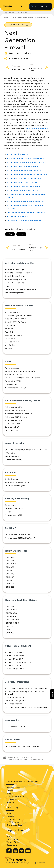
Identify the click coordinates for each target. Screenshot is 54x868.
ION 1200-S (10, 564)
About (9, 813)
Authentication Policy (18, 216)
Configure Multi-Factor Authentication (25, 162)
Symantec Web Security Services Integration (26, 707)
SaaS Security (12, 430)
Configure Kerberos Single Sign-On (24, 170)
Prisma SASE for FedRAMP (18, 534)
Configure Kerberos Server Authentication (27, 174)
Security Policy (12, 456)
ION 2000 (10, 567)
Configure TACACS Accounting (22, 182)
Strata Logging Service (15, 279)
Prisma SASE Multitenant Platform (21, 371)
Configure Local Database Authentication (27, 201)
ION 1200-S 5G (12, 623)
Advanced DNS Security (16, 417)
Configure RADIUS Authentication (23, 186)
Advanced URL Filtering (16, 410)
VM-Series (10, 345)
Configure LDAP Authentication (22, 190)
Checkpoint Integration (16, 697)
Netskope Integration (15, 704)
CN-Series (10, 325)
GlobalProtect (11, 479)
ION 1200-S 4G (12, 619)
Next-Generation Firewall (22, 18)
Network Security (15, 757)
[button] (52, 694)
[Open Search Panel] (22, 6)
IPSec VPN (10, 453)
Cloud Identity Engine (15, 276)
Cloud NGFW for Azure (16, 322)
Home (7, 18)
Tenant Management (15, 293)
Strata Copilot (41, 6)
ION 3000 (10, 570)
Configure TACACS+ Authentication (24, 178)
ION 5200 (10, 577)
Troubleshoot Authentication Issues (24, 220)
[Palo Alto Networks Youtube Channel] (28, 853)
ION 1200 (9, 560)
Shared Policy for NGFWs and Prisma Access (26, 450)
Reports (9, 512)
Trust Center (12, 839)
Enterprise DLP (12, 427)
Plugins (8, 348)
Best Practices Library (15, 727)
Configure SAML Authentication (22, 166)
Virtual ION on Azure (15, 656)
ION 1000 (9, 557)
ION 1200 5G (11, 613)
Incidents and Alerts (14, 508)
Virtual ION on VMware (16, 669)
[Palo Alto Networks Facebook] (9, 853)
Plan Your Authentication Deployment (25, 158)
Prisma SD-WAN (13, 381)
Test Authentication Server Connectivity (26, 212)
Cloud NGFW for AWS (15, 319)
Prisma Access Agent (15, 486)
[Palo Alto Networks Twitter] (22, 853)
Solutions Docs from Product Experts (22, 746)
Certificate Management (37, 128)
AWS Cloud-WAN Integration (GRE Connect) (26, 688)
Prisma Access (12, 368)
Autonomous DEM (13, 515)
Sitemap (10, 802)
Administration (37, 759)
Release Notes (13, 788)
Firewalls (9, 328)
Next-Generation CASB (16, 388)
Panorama (10, 338)
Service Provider (13, 342)
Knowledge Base (14, 825)
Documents (12, 845)
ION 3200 (10, 574)
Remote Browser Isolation (17, 482)
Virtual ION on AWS (14, 652)
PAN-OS (9, 332)
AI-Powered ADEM (14, 374)
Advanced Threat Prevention (18, 414)
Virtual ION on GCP (14, 659)
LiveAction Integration (15, 700)
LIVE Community (14, 822)
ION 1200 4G (11, 610)
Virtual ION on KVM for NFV (18, 662)
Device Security (12, 424)
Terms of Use (13, 842)
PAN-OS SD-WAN (14, 335)
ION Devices (11, 384)
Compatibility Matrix (16, 796)
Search (10, 791)
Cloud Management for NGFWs (20, 315)
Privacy (10, 836)
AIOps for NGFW (13, 312)
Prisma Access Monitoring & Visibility (22, 378)
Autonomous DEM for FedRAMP (20, 538)
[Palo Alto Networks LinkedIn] (16, 853)
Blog (9, 793)
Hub (7, 286)
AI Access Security (14, 420)
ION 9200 (10, 587)
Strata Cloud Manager (15, 269)
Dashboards (11, 505)
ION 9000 (10, 584)
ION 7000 (10, 580)
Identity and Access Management (20, 289)
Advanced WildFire (14, 407)
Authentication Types (17, 154)
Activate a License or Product (19, 273)
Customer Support (15, 819)
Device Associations (14, 283)
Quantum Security (14, 460)
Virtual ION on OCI (14, 665)
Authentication (41, 18)
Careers (10, 816)
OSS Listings (12, 799)
